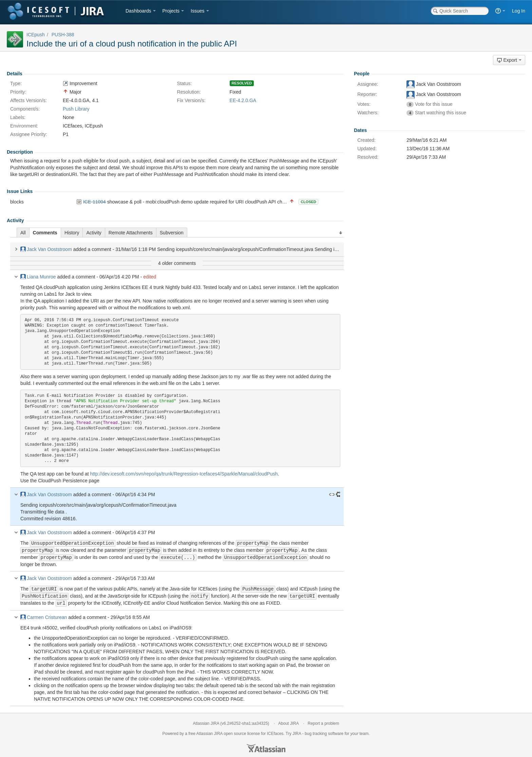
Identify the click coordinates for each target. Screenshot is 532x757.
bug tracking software (324, 732)
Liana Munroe (38, 277)
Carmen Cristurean (44, 615)
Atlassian (266, 746)
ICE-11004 (94, 202)
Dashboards (138, 11)
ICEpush (36, 35)
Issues (197, 11)
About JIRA (288, 721)
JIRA (218, 732)
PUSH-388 (63, 35)
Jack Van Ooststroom (46, 249)
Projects (171, 11)
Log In (519, 11)
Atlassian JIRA (206, 721)
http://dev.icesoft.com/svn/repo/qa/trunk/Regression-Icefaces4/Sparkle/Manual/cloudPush (184, 474)
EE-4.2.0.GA (243, 100)
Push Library (76, 109)
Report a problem (324, 721)
